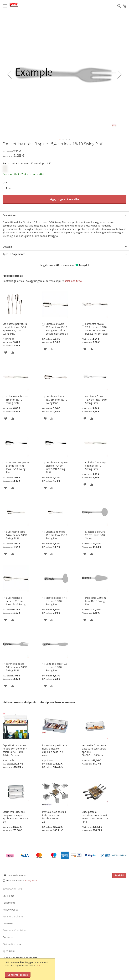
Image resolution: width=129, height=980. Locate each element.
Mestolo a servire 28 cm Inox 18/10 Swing (95, 535)
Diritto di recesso (12, 944)
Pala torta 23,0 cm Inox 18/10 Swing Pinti (96, 601)
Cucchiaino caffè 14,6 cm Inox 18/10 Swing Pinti (17, 535)
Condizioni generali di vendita (20, 958)
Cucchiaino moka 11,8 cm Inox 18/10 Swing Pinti (56, 535)
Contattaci (8, 923)
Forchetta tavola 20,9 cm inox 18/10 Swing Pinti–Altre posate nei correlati (96, 329)
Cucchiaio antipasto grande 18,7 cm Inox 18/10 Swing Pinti (17, 467)
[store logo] (14, 5)
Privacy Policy (31, 880)
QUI (38, 966)
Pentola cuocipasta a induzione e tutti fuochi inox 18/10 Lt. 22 (54, 817)
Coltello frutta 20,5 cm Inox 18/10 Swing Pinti (96, 466)
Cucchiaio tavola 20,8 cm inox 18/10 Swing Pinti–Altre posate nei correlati (57, 329)
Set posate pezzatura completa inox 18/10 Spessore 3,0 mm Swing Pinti (15, 329)
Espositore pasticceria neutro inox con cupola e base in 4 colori (55, 750)
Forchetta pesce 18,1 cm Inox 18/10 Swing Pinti (17, 667)
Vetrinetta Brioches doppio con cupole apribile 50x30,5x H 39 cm (15, 817)
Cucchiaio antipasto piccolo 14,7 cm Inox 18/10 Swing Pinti (57, 467)
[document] (28, 969)
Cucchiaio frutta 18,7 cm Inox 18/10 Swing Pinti (56, 400)
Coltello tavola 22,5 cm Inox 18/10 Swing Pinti (17, 400)
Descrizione (9, 215)
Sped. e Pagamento (14, 254)
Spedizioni (9, 951)
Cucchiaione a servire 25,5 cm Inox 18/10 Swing (16, 601)
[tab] (64, 215)
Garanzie (8, 937)
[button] (9, 75)
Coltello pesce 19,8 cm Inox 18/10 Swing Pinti (56, 667)
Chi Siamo (8, 896)
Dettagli (7, 247)
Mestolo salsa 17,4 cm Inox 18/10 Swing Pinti (56, 601)
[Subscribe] (119, 875)
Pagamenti (9, 903)
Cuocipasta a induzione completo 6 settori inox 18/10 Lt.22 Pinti (95, 817)
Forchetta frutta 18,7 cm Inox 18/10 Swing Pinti (96, 400)
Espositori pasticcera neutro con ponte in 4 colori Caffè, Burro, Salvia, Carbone (15, 750)
